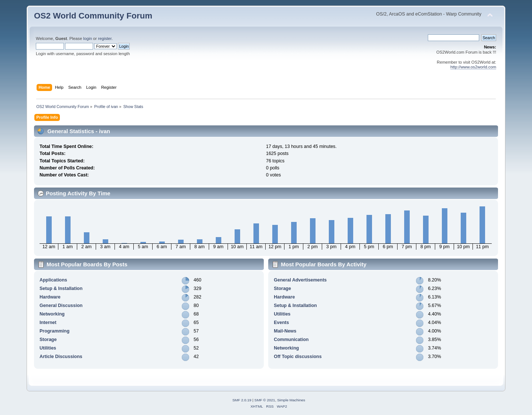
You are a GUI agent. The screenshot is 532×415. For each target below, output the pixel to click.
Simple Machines (291, 400)
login (88, 38)
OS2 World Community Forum (93, 16)
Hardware (50, 297)
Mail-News (285, 331)
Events (281, 323)
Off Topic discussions (298, 357)
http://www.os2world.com (473, 67)
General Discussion (61, 306)
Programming (54, 331)
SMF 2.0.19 (242, 400)
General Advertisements (300, 280)
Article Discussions (61, 357)
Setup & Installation (61, 289)
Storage (48, 340)
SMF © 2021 (265, 400)
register (105, 38)
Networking (52, 314)
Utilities (48, 348)
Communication (291, 340)
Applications (53, 280)
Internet (48, 323)
